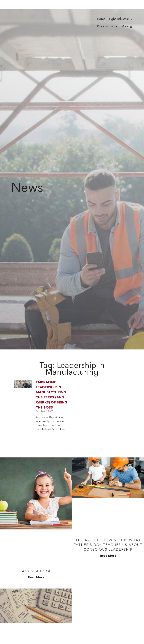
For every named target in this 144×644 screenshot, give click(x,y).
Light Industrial (121, 18)
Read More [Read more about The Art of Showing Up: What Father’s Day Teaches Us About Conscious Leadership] (108, 554)
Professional (107, 26)
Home (101, 18)
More (125, 26)
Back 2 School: (36, 570)
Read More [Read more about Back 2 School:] (36, 576)
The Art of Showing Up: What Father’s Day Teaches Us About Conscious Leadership (108, 544)
